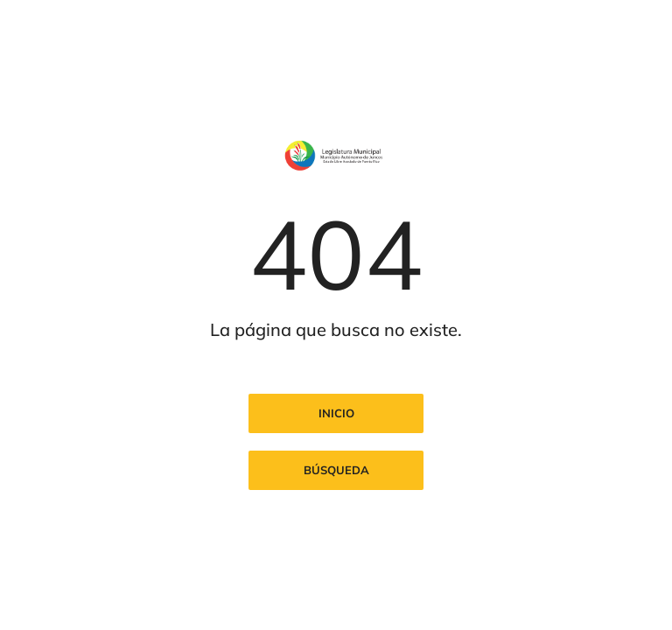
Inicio (336, 413)
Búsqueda (336, 470)
